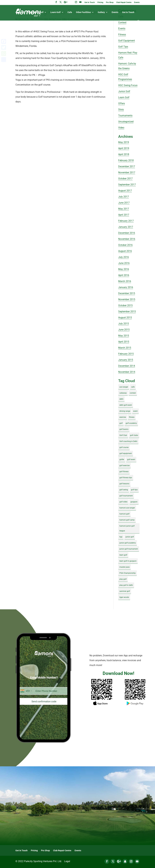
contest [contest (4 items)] (133, 393)
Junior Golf (124, 91)
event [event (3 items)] (135, 411)
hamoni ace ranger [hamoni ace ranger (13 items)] (127, 508)
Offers (122, 103)
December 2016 (127, 233)
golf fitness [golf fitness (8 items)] (124, 472)
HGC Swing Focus (128, 85)
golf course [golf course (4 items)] (124, 447)
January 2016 (126, 287)
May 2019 (124, 142)
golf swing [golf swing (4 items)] (124, 490)
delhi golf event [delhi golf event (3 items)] (126, 405)
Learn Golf (55, 12)
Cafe (70, 12)
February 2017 (126, 221)
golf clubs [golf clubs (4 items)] (134, 435)
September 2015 (127, 311)
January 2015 (126, 360)
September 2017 (127, 185)
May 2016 (124, 269)
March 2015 (125, 348)
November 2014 (127, 372)
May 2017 (124, 209)
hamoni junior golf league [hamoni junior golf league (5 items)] (127, 528)
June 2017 (124, 203)
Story (121, 109)
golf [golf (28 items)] (121, 423)
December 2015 (127, 293)
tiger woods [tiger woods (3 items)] (124, 597)
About (18, 12)
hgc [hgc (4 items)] (121, 537)
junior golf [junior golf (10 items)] (130, 537)
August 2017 (125, 191)
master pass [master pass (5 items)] (124, 567)
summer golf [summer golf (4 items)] (125, 591)
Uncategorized (126, 122)
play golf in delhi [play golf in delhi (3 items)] (126, 585)
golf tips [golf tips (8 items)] (134, 490)
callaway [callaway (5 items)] (123, 393)
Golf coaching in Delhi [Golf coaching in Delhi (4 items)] (128, 441)
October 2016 (125, 245)
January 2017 (126, 227)
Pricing (100, 2)
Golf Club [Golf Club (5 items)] (123, 435)
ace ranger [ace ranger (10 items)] (124, 387)
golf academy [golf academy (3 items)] (131, 423)
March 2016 (125, 281)
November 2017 (127, 172)
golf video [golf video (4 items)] (123, 502)
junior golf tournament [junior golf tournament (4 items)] (129, 549)
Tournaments (125, 116)
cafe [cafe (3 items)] (133, 387)
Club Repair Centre (124, 2)
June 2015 (124, 330)
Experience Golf (36, 12)
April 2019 (124, 148)
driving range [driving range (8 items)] (125, 411)
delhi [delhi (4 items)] (121, 399)
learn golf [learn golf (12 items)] (123, 555)
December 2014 (127, 366)
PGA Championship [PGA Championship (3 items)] (128, 573)
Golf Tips (123, 47)
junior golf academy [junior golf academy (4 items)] (128, 543)
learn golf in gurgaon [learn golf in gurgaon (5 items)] (128, 561)
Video (121, 128)
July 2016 (124, 257)
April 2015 (124, 342)
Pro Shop (110, 2)
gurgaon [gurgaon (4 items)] (134, 502)
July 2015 (124, 324)
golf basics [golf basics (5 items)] (124, 429)
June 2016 (124, 263)
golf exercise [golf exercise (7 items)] (124, 466)
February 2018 (126, 160)
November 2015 (127, 299)
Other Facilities (83, 12)
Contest (122, 22)
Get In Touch (90, 2)
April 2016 (124, 275)
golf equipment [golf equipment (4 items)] (126, 453)
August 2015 (125, 318)
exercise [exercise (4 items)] (123, 417)
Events (137, 2)
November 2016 (127, 239)
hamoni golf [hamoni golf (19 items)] (124, 514)
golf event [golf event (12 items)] (131, 459)
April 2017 (124, 215)
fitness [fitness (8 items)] (132, 417)
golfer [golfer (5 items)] (122, 459)
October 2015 (125, 305)
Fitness (122, 35)
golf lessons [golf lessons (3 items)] (124, 484)
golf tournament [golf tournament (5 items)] (126, 496)
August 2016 (125, 251)
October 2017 (125, 179)
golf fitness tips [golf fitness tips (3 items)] (126, 478)
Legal (67, 861)
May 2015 (124, 336)
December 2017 (127, 166)
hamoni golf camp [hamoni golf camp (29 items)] (127, 520)
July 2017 (124, 197)
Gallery (101, 12)
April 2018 (124, 154)
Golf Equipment (127, 41)
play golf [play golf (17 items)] (123, 579)
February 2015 (126, 354)
